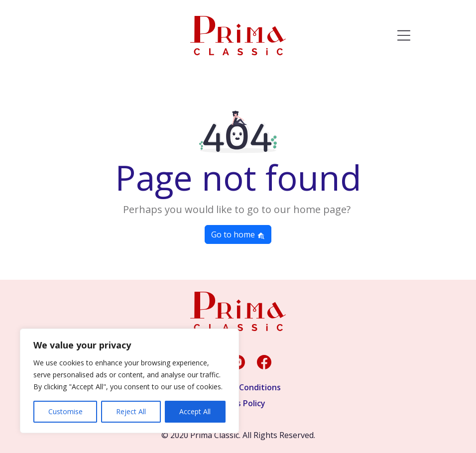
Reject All (131, 411)
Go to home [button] (238, 234)
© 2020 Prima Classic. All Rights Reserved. (238, 435)
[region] (129, 381)
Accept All (195, 411)
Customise (65, 411)
